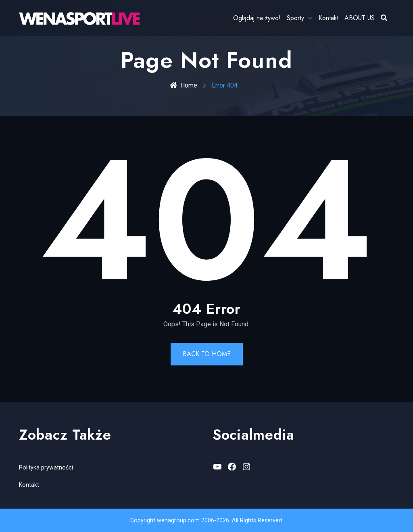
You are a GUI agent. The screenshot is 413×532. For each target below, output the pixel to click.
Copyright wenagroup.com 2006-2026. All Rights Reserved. (206, 520)
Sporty (295, 18)
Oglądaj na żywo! (257, 18)
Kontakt (329, 18)
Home (184, 85)
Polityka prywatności (45, 467)
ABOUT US (360, 18)
